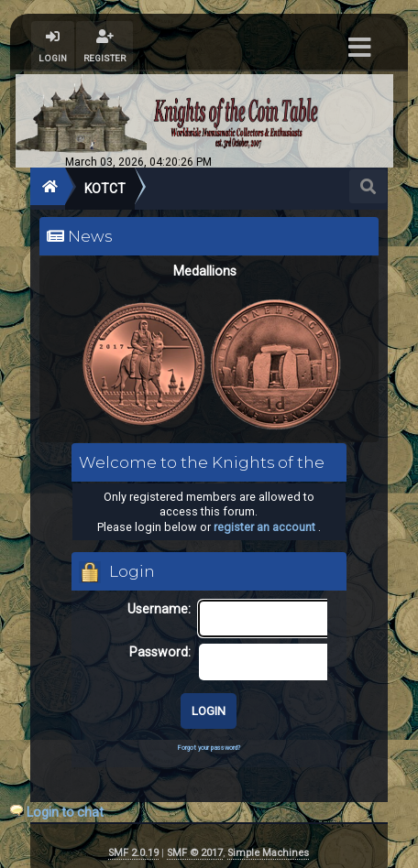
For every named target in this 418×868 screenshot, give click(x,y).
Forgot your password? (209, 748)
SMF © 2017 (195, 853)
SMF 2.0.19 (133, 853)
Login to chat (65, 812)
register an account (264, 527)
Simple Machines (268, 853)
